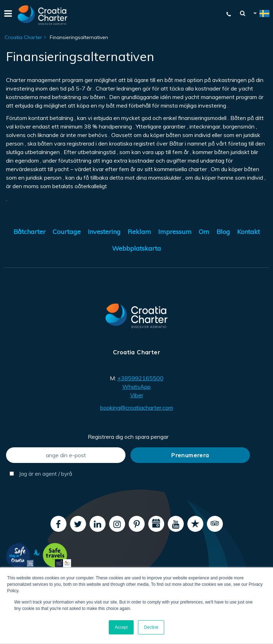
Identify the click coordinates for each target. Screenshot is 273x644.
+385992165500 (140, 378)
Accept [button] (121, 627)
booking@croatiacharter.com (137, 408)
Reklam (139, 232)
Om (204, 232)
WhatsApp (136, 387)
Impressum (175, 232)
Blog (223, 232)
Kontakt (248, 232)
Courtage (67, 232)
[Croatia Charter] (43, 15)
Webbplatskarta (136, 248)
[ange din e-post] (66, 455)
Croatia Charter (23, 37)
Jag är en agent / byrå (41, 474)
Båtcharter (30, 232)
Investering (104, 232)
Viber (137, 395)
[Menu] (7, 15)
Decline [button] (151, 627)
